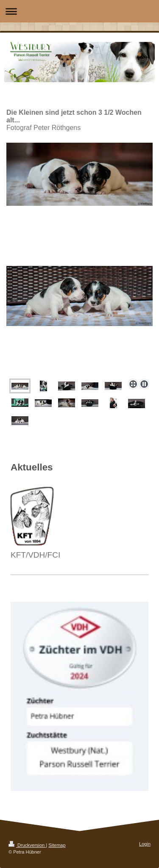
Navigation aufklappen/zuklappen (79, 11)
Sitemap (57, 845)
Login (145, 844)
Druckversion (27, 845)
